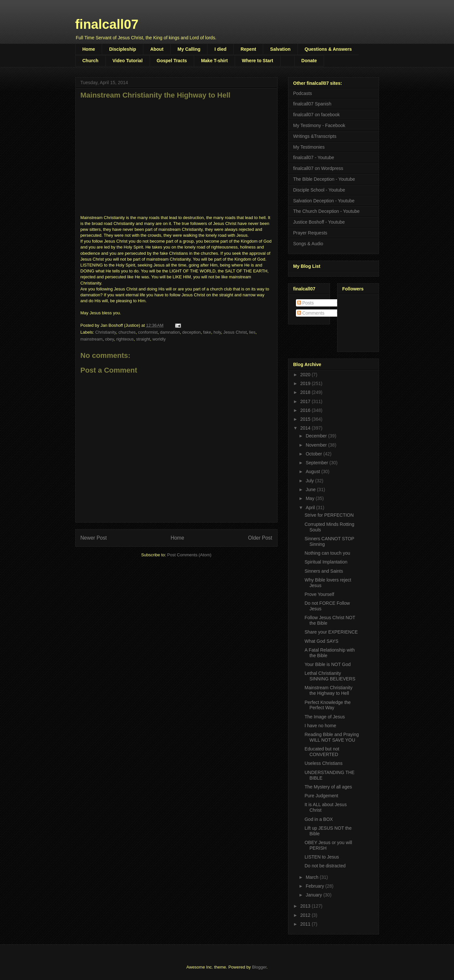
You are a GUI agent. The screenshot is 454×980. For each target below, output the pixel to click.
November (317, 445)
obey (109, 339)
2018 (306, 392)
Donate (309, 61)
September (318, 463)
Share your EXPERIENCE (331, 632)
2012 (306, 915)
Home (89, 49)
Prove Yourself (319, 594)
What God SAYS (321, 641)
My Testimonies (309, 147)
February (316, 886)
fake (207, 332)
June (311, 490)
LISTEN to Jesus (322, 857)
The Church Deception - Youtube (327, 211)
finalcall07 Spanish (312, 104)
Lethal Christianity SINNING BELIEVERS (330, 676)
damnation (170, 332)
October (315, 454)
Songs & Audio (308, 244)
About (157, 49)
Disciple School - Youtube (319, 190)
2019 (306, 383)
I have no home (320, 726)
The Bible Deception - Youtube (324, 179)
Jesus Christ (235, 332)
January (315, 895)
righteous (125, 339)
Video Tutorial (128, 61)
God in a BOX (318, 819)
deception (191, 332)
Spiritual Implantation (326, 562)
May (311, 498)
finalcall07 (107, 24)
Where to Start (258, 61)
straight (143, 339)
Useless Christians (323, 763)
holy (217, 332)
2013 (306, 906)
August (313, 472)
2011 (306, 924)
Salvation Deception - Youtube (324, 201)
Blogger (259, 967)
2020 (306, 375)
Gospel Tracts (172, 61)
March (313, 877)
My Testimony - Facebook (319, 125)
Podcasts (303, 93)
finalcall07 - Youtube (314, 157)
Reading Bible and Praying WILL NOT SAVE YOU (332, 737)
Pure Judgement (321, 796)
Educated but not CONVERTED (322, 752)
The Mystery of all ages (328, 787)
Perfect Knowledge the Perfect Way (327, 705)
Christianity (106, 332)
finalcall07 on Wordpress (318, 168)
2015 (306, 419)
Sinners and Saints (324, 571)
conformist (148, 332)
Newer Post (94, 538)
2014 (306, 428)
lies (252, 332)
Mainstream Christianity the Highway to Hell (328, 690)
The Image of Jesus (325, 717)
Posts (306, 303)
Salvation (280, 49)
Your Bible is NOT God (327, 664)
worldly (159, 339)
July (310, 481)
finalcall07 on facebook (317, 115)
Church (91, 61)
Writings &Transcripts (315, 136)
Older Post (260, 538)
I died (220, 49)
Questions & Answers (328, 49)
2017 (306, 401)
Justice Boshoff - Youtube (319, 222)
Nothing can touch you (327, 553)
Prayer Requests (310, 233)
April (311, 508)
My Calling (189, 49)
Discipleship (122, 49)
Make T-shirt (214, 61)
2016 (306, 410)
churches (127, 332)
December (317, 436)
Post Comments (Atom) (189, 555)
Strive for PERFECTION (329, 515)
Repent (248, 49)
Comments (311, 313)
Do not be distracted (325, 866)
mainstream (92, 339)
